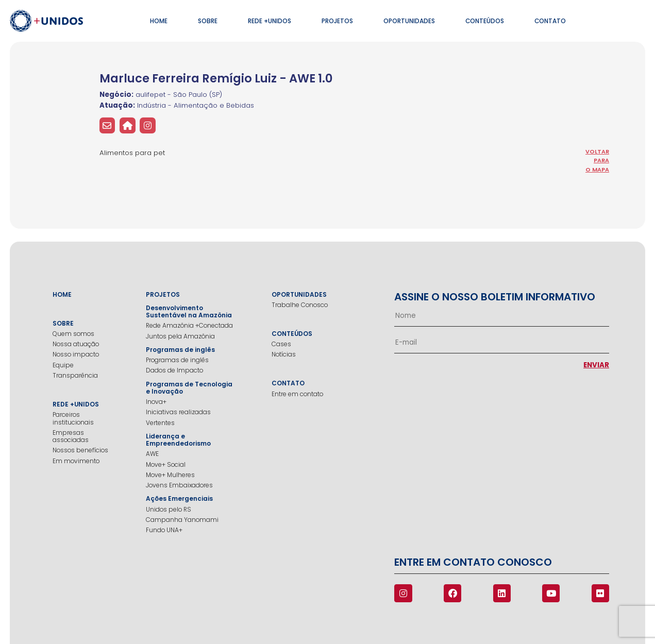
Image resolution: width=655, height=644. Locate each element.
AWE (152, 454)
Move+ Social (166, 465)
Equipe (63, 365)
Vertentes (160, 423)
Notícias (284, 354)
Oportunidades (409, 21)
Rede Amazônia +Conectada (189, 326)
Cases (281, 344)
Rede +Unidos (270, 21)
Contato (550, 21)
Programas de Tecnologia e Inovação (189, 388)
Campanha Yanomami (182, 520)
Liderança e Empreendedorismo (178, 440)
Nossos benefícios (80, 450)
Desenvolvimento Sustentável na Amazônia (189, 312)
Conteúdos (485, 21)
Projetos (337, 21)
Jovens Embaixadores (179, 485)
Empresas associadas (71, 437)
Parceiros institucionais (73, 419)
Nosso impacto (76, 354)
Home (159, 21)
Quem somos (73, 334)
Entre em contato (297, 394)
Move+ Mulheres (170, 475)
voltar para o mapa (597, 160)
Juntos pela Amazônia (180, 336)
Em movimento (76, 461)
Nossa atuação (76, 344)
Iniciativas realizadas (178, 412)
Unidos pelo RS (169, 510)
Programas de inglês (180, 350)
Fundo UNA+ (164, 530)
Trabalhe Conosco (300, 305)
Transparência (75, 376)
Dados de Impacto (174, 370)
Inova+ (156, 402)
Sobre (208, 21)
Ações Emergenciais (179, 499)
